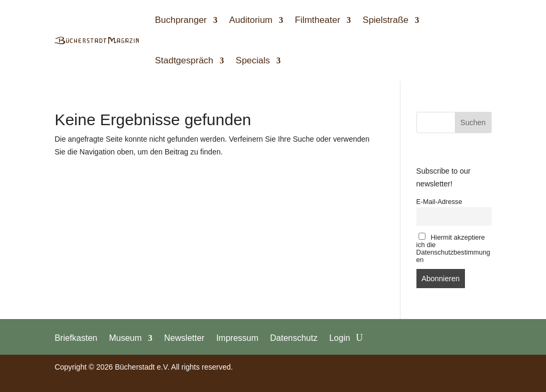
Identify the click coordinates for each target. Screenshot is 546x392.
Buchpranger (180, 20)
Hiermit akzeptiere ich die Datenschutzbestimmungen (453, 248)
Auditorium (251, 20)
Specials (253, 60)
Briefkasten (76, 338)
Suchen (473, 123)
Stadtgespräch (184, 60)
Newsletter (184, 338)
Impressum (237, 338)
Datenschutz (294, 338)
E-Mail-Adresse (439, 202)
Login (339, 338)
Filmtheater (318, 20)
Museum (125, 338)
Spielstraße (386, 20)
